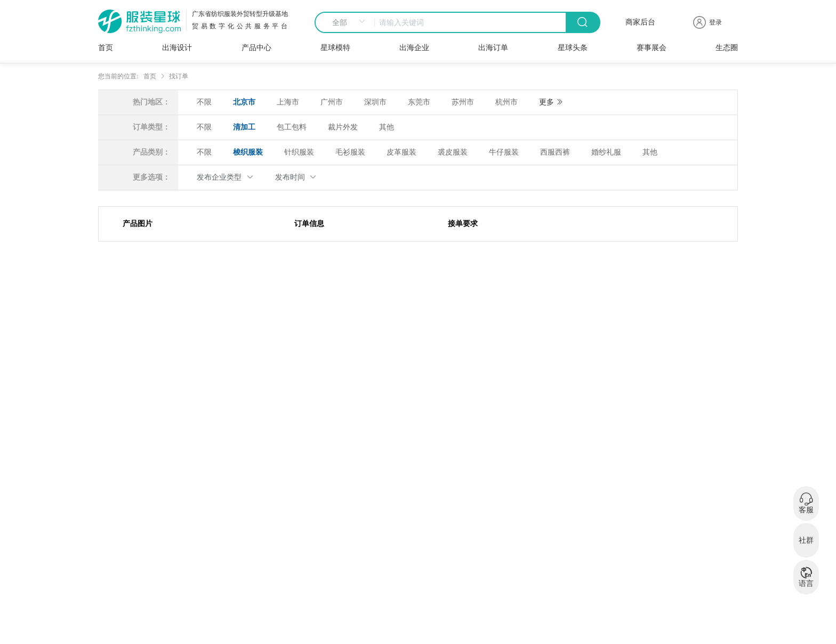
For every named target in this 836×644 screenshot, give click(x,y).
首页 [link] (150, 76)
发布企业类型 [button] (225, 177)
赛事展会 (652, 48)
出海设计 (177, 48)
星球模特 (335, 48)
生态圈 (727, 48)
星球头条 (573, 48)
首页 (106, 48)
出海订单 (493, 48)
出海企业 (414, 48)
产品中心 (256, 48)
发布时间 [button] (296, 177)
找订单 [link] (179, 76)
